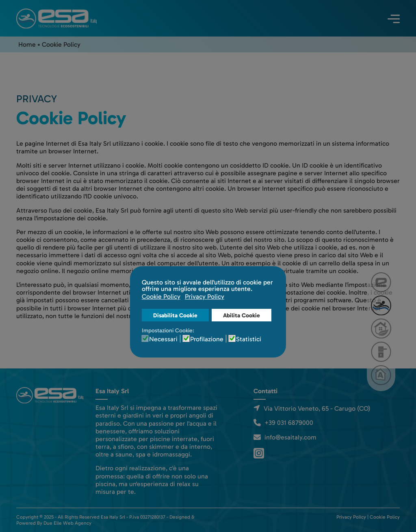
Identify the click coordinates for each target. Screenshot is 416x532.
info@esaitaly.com (290, 437)
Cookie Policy (385, 517)
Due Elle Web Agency (67, 523)
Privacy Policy (351, 517)
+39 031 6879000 (289, 423)
